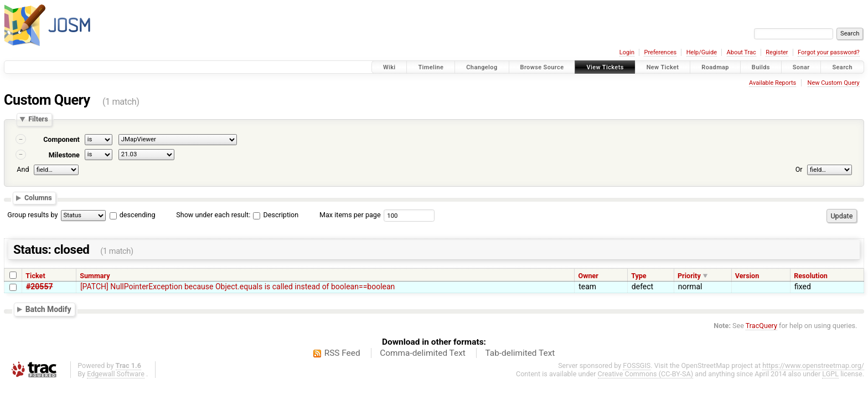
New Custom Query (834, 83)
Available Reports (773, 83)
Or (799, 169)
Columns (38, 198)
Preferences (660, 52)
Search (842, 67)
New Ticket (663, 67)
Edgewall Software (116, 374)
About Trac (742, 52)
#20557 (39, 287)
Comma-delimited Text (423, 353)
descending (138, 215)
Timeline (431, 67)
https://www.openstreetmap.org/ (813, 365)
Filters (38, 119)
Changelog (482, 67)
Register (777, 52)
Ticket (35, 276)
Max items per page (350, 215)
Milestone (64, 155)
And (23, 169)
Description (276, 215)
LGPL (830, 374)
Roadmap (715, 67)
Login (627, 52)
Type (639, 276)
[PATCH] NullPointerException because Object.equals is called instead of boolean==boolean (237, 287)
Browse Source (542, 67)
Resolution (811, 276)
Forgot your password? (829, 52)
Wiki (389, 67)
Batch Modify (48, 309)
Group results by (32, 215)
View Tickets (605, 67)
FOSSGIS (637, 365)
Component (61, 139)
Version (747, 276)
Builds (761, 67)
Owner (588, 276)
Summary (95, 276)
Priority (689, 276)
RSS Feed (342, 353)
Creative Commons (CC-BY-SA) (646, 374)
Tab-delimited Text (520, 353)
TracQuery (761, 326)
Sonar (801, 67)
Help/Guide (702, 52)
